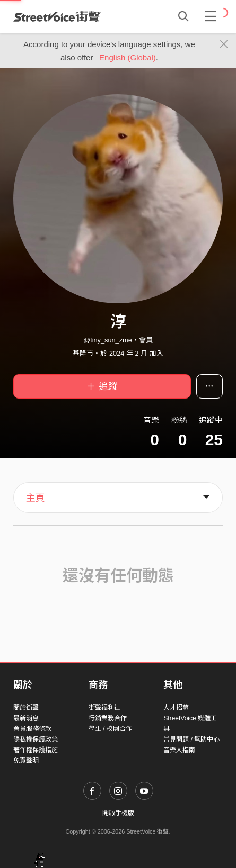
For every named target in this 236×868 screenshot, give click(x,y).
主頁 (36, 498)
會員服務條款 (32, 729)
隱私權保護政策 (36, 739)
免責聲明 (26, 761)
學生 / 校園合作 (110, 729)
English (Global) (128, 57)
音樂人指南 (179, 750)
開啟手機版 (118, 813)
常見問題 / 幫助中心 (191, 739)
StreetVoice (57, 16)
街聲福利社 (104, 708)
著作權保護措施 (36, 750)
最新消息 (26, 718)
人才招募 (176, 708)
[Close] (224, 44)
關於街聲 (26, 708)
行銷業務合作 (108, 718)
